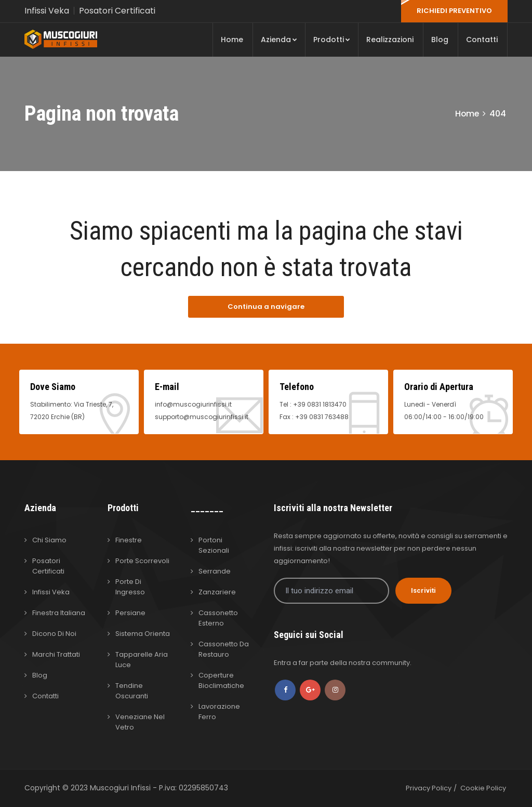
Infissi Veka (47, 11)
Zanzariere (217, 592)
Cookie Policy (483, 788)
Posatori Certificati (117, 11)
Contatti (482, 40)
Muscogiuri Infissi (121, 788)
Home (232, 40)
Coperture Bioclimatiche (221, 680)
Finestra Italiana (59, 613)
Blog (440, 40)
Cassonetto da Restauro (224, 649)
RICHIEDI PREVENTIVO (454, 11)
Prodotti (332, 40)
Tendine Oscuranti (132, 691)
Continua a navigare (266, 307)
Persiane (130, 613)
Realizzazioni (390, 40)
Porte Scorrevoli (142, 561)
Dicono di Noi (54, 634)
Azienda (279, 40)
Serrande (215, 571)
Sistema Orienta (143, 634)
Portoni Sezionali (214, 545)
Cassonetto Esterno (218, 618)
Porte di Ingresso (130, 587)
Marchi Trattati (56, 654)
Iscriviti (423, 590)
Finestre (129, 540)
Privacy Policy (429, 788)
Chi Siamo (49, 540)
